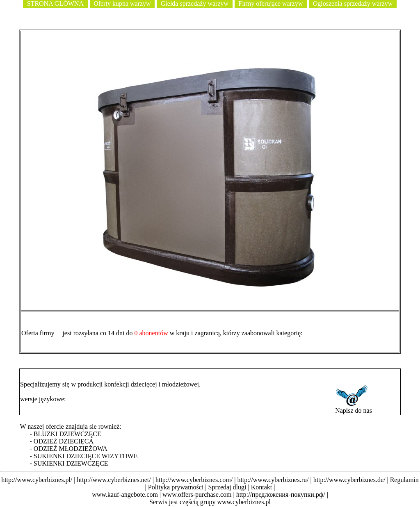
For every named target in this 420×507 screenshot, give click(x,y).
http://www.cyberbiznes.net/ (114, 480)
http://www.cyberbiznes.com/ (194, 480)
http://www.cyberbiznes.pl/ (37, 480)
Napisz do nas (354, 408)
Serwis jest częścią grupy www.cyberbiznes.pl (210, 502)
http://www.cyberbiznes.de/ (349, 480)
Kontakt (262, 487)
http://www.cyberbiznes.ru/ (273, 480)
